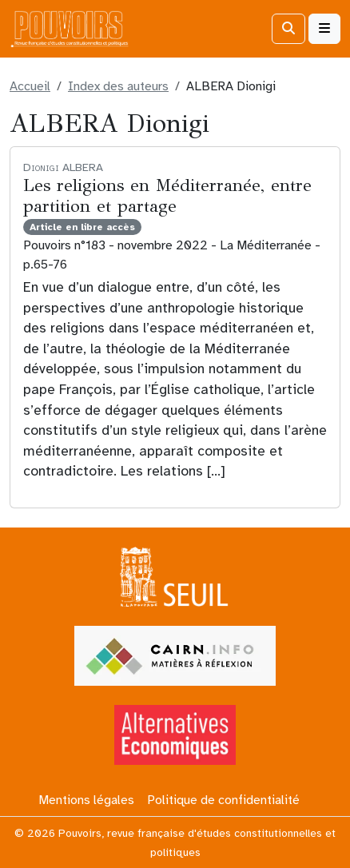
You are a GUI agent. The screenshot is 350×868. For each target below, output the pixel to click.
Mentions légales (86, 800)
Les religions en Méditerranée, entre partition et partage (167, 195)
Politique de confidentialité (223, 800)
